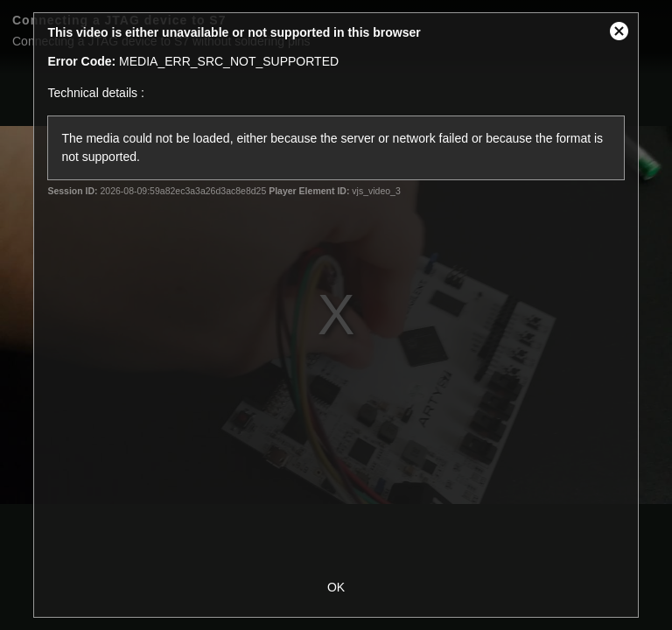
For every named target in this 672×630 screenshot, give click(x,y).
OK (336, 587)
